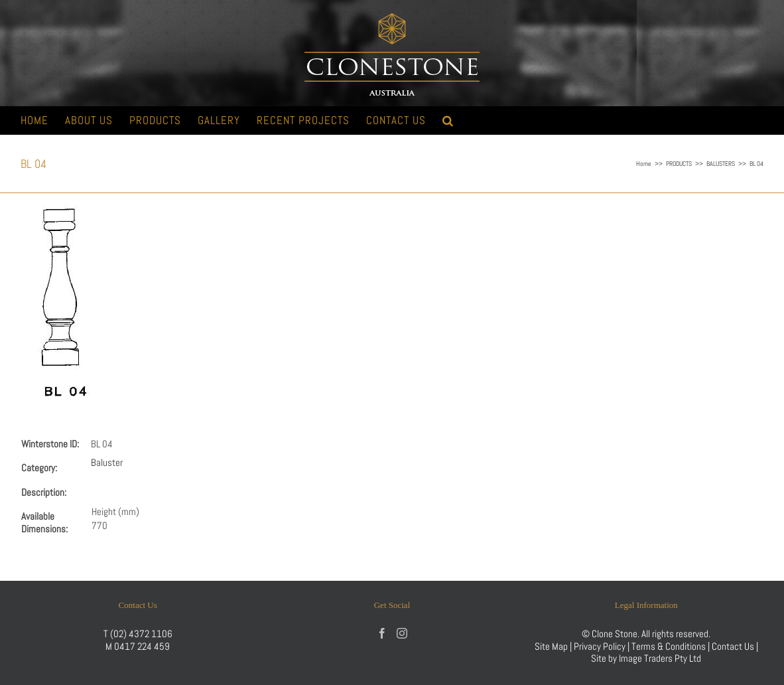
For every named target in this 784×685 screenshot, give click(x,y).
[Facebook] (382, 633)
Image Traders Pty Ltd (660, 658)
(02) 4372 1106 (141, 634)
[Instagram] (402, 633)
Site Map (551, 646)
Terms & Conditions (670, 646)
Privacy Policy (600, 646)
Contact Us (734, 646)
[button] (448, 120)
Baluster (107, 462)
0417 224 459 (142, 646)
